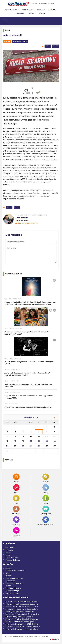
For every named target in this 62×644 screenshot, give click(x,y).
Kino (16, 499)
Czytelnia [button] (20, 14)
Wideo (8, 573)
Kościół (46, 489)
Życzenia (9, 586)
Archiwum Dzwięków (13, 588)
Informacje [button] (27, 9)
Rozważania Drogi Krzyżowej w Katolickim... (22, 629)
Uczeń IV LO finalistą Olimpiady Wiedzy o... (22, 619)
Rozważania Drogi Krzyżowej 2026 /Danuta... (22, 624)
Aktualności (10, 548)
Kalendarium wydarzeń (14, 578)
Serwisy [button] (40, 9)
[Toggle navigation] (5, 21)
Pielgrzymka (16, 510)
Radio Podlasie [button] (11, 9)
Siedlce (7, 41)
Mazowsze (16, 521)
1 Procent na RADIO (13, 593)
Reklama (32, 14)
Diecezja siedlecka (13, 560)
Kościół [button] (52, 9)
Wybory (46, 499)
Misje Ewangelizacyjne (46, 521)
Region (55, 46)
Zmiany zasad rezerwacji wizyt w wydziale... (22, 614)
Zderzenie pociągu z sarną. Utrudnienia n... (22, 609)
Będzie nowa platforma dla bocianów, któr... (22, 607)
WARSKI (56, 640)
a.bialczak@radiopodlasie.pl (27, 223)
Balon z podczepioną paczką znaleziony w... (22, 604)
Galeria (8, 576)
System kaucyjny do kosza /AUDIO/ (19, 617)
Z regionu (9, 550)
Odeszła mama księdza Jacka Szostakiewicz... (23, 626)
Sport (16, 489)
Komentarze (10, 581)
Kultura (46, 478)
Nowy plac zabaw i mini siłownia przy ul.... (21, 622)
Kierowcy (16, 532)
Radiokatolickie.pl (12, 591)
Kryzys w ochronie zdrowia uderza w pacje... (22, 602)
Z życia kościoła (12, 558)
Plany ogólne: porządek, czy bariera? (20, 612)
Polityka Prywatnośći (42, 636)
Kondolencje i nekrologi (14, 583)
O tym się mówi (46, 510)
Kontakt (43, 14)
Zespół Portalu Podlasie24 (15, 571)
